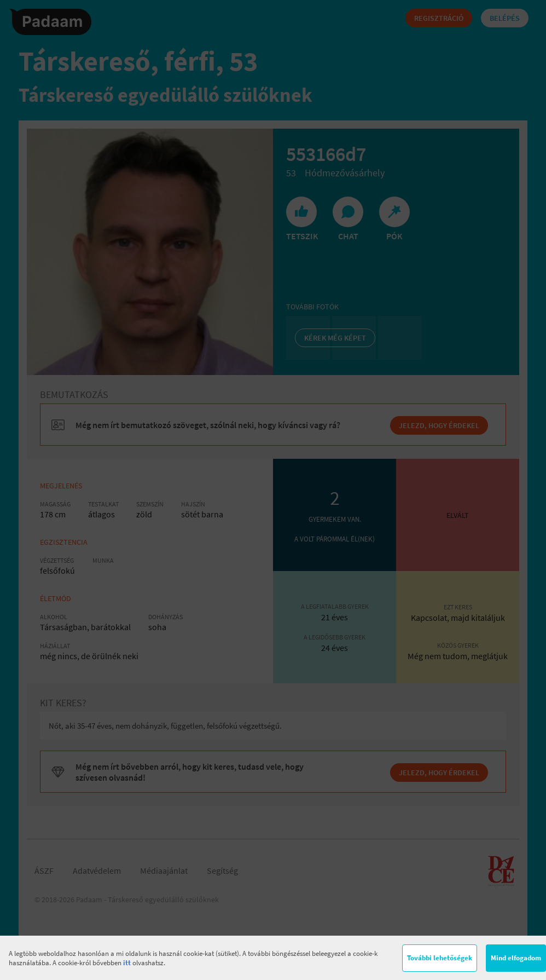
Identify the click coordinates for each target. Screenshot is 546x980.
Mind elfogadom (516, 958)
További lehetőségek (440, 958)
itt (127, 963)
